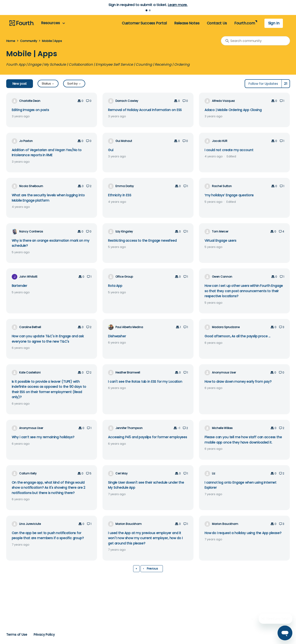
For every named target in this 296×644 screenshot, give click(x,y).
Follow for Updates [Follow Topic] (263, 84)
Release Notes (187, 23)
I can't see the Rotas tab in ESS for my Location (145, 382)
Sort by (74, 84)
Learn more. (178, 5)
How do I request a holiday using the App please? (243, 533)
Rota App (115, 286)
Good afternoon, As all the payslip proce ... (237, 336)
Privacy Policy (44, 635)
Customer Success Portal (144, 23)
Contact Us (217, 23)
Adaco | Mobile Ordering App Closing (233, 110)
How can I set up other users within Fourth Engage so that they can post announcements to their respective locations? (244, 291)
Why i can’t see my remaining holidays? (43, 437)
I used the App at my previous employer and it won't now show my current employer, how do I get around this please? (145, 538)
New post (20, 84)
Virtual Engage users (220, 241)
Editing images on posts (30, 110)
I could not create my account (229, 150)
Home (11, 41)
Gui (111, 150)
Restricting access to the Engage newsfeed (142, 241)
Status (48, 84)
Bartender (20, 286)
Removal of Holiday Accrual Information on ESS (145, 110)
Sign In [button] (274, 23)
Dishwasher (117, 336)
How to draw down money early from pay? (238, 382)
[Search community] (255, 41)
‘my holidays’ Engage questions (229, 195)
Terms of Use (17, 635)
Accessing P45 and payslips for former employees (148, 437)
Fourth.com (245, 23)
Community (29, 41)
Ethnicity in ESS (120, 195)
